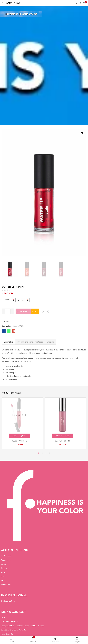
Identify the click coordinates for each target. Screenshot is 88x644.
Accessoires (6, 560)
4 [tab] (50, 453)
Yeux (3, 572)
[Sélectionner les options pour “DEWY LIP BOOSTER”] (62, 436)
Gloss (15, 326)
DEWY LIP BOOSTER (63, 441)
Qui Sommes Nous (8, 601)
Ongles (4, 568)
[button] (84, 3)
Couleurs (5, 299)
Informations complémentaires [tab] (30, 342)
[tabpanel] (22, 423)
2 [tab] (42, 453)
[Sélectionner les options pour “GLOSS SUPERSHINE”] (19, 436)
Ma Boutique (6, 556)
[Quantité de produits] (8, 311)
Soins (3, 576)
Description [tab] (9, 342)
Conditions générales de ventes (14, 630)
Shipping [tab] (50, 342)
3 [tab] (46, 453)
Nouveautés (6, 584)
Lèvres (4, 564)
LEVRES (21, 326)
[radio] (14, 300)
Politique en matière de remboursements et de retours (22, 626)
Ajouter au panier (26, 311)
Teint (3, 580)
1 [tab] (39, 453)
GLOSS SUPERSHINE (19, 441)
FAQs (3, 618)
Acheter (46, 311)
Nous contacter (7, 634)
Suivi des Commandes (10, 622)
